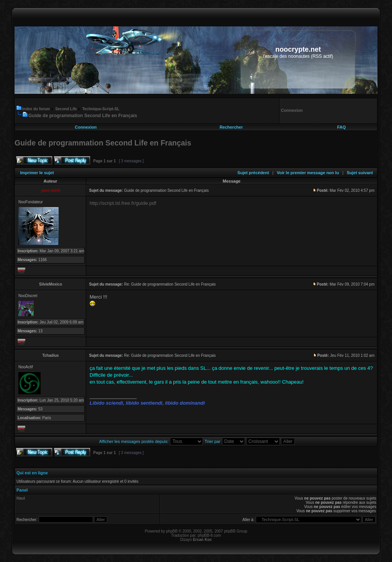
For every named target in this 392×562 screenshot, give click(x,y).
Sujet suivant (360, 173)
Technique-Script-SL (101, 109)
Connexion (86, 127)
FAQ (342, 127)
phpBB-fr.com (210, 535)
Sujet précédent (253, 173)
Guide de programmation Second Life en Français (83, 116)
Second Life (66, 109)
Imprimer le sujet (37, 173)
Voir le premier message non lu (308, 173)
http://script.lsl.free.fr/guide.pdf (123, 203)
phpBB (172, 531)
